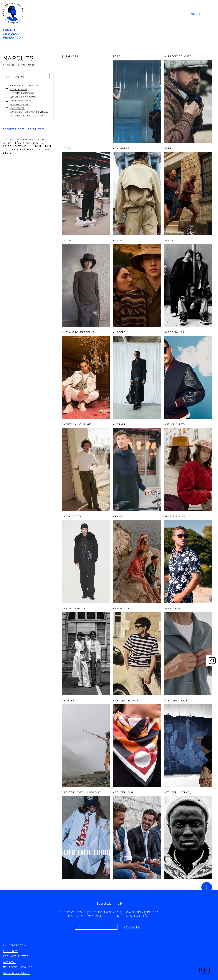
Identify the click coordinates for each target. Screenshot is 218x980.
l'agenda (10, 951)
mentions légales (18, 967)
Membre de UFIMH (17, 973)
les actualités (16, 956)
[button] (202, 14)
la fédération (15, 945)
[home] (13, 20)
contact (9, 962)
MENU (195, 14)
